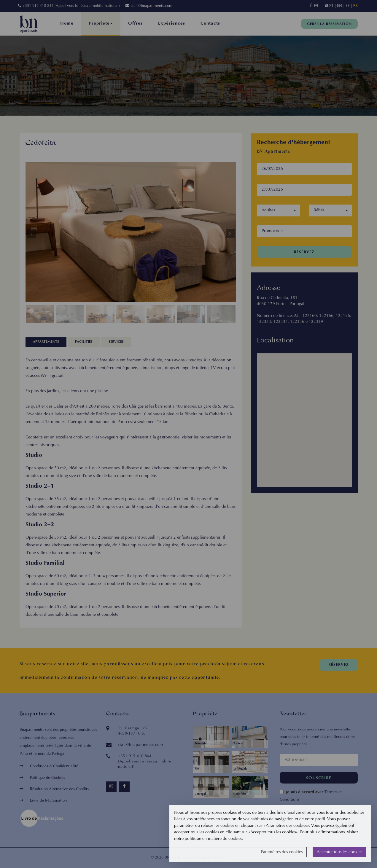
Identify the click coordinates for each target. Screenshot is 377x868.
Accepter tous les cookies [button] (339, 852)
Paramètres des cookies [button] (282, 852)
